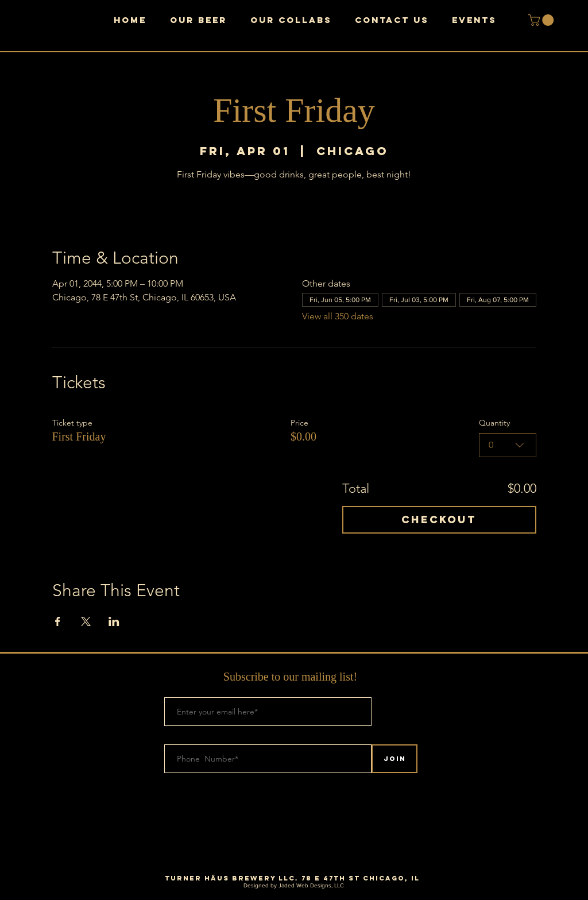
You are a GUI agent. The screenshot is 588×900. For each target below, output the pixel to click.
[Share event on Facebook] (58, 621)
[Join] (394, 759)
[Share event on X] (86, 621)
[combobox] (508, 445)
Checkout (439, 519)
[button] (542, 20)
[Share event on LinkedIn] (114, 621)
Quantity (494, 423)
